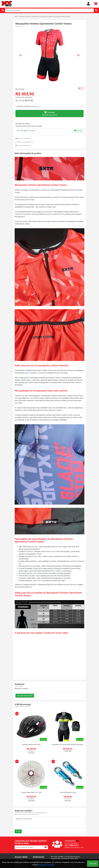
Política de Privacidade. (46, 865)
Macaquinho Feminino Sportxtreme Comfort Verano (55, 16)
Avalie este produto (25, 696)
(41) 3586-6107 (72, 845)
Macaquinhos (36, 16)
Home (16, 16)
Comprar (49, 114)
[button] (89, 4)
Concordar (93, 864)
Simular (78, 131)
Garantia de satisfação (23, 138)
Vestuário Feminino (25, 16)
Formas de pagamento (23, 146)
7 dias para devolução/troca (24, 142)
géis (28, 373)
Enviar (18, 831)
